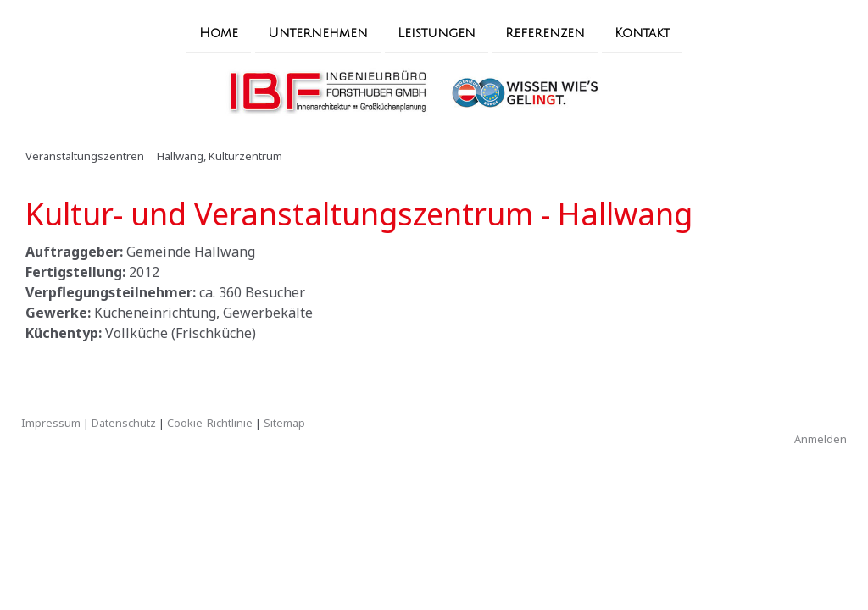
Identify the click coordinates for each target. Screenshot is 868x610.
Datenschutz (124, 423)
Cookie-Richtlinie (210, 423)
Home (219, 32)
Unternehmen (318, 32)
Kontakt (642, 32)
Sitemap (284, 423)
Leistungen (437, 32)
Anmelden (821, 439)
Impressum (51, 423)
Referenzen (545, 32)
